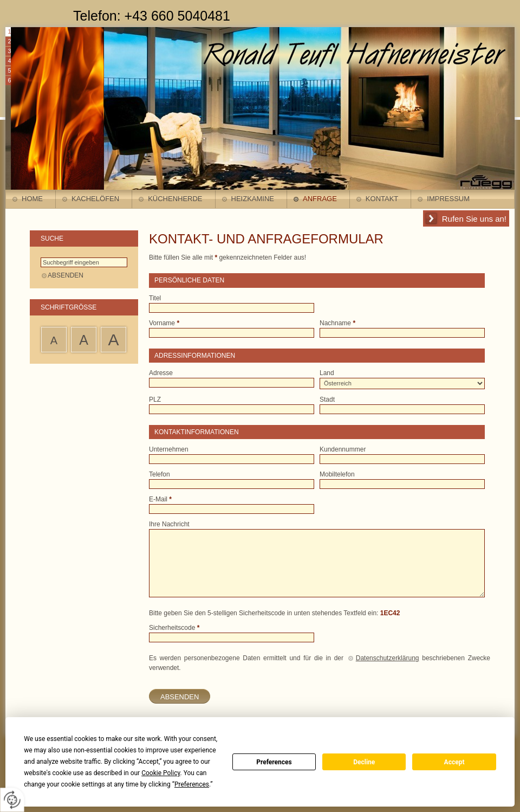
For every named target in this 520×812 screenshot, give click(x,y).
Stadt (327, 399)
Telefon (160, 474)
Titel (155, 298)
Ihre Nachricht (169, 524)
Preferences (274, 762)
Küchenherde (175, 199)
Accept (454, 762)
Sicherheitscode (174, 628)
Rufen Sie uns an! (474, 219)
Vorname (164, 323)
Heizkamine (253, 199)
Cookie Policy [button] (161, 773)
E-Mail (160, 499)
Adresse (161, 373)
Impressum (448, 199)
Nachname (337, 323)
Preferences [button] (192, 784)
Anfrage (320, 199)
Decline (364, 762)
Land (327, 373)
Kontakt (382, 199)
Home (32, 199)
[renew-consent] (12, 800)
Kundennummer (343, 449)
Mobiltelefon (337, 474)
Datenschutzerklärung (388, 658)
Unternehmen (169, 449)
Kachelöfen (95, 199)
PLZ (155, 399)
